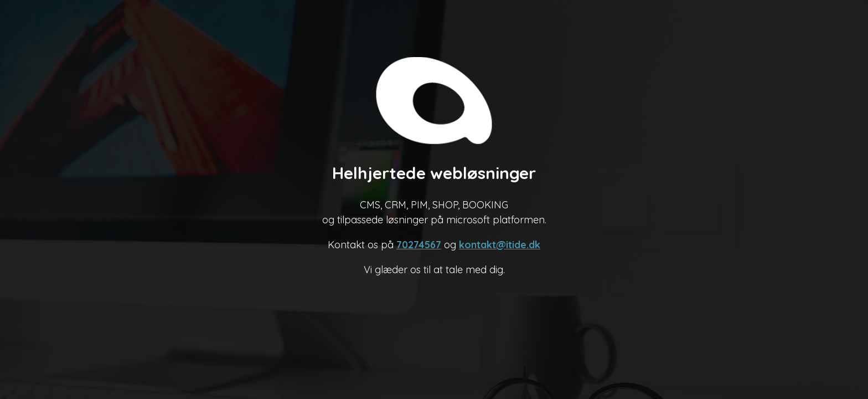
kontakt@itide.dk (500, 245)
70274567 (419, 245)
